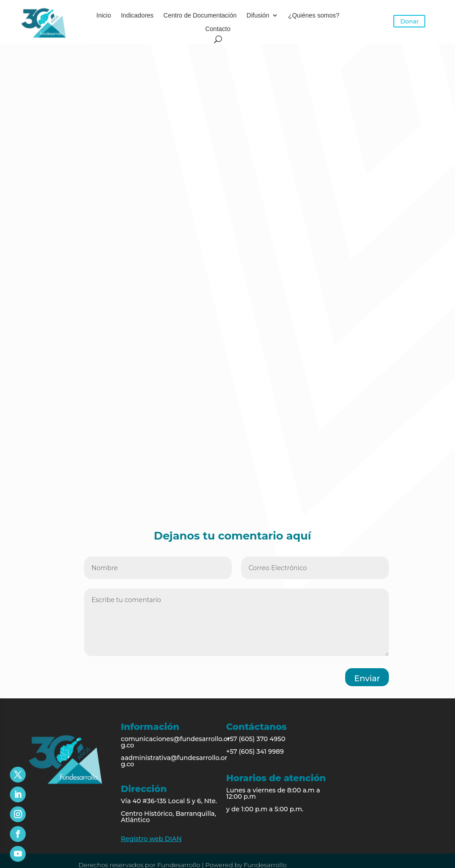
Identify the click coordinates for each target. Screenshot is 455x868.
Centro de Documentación (200, 16)
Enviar (367, 679)
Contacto (218, 29)
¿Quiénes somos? (314, 16)
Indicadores (137, 16)
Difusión (258, 16)
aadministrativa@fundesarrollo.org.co (174, 761)
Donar (409, 21)
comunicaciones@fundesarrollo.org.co (176, 742)
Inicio (104, 16)
